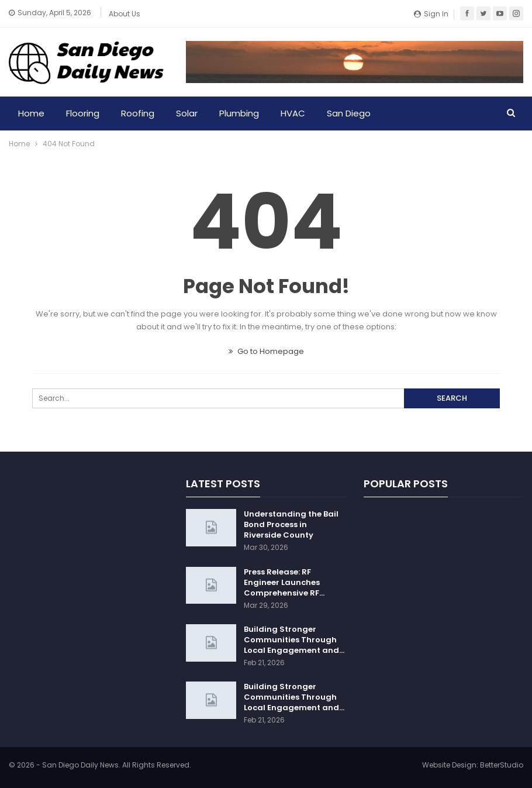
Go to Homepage (266, 351)
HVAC (293, 113)
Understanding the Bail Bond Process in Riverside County (291, 524)
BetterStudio (502, 765)
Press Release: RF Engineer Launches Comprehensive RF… (284, 582)
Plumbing (239, 113)
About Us (125, 14)
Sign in (431, 14)
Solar (187, 113)
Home (31, 113)
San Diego (349, 113)
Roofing (138, 113)
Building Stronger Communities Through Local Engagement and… (294, 640)
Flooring (83, 113)
